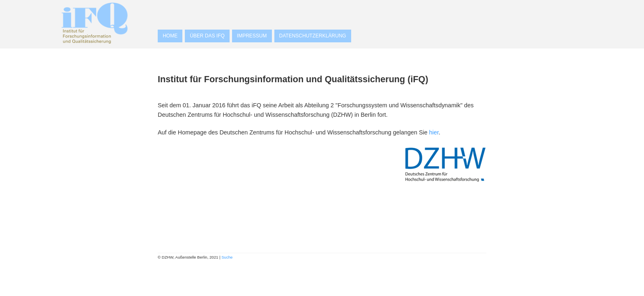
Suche (227, 257)
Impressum (252, 36)
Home (170, 36)
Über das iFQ (207, 36)
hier (434, 132)
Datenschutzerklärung (313, 36)
